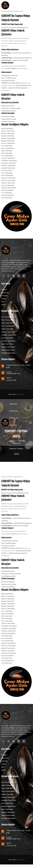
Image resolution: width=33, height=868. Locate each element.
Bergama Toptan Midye (8, 138)
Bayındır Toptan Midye (8, 133)
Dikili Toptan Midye (7, 153)
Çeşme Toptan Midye (8, 148)
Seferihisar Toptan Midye (9, 188)
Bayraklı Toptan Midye (8, 136)
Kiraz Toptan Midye (7, 173)
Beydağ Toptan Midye (8, 141)
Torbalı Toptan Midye (8, 195)
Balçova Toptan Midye (8, 131)
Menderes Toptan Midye (8, 178)
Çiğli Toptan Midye (7, 151)
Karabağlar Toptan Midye (9, 163)
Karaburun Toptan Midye (8, 166)
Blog (11, 441)
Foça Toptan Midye (7, 156)
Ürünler (13, 425)
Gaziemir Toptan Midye (8, 158)
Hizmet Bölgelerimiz (15, 433)
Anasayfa (13, 404)
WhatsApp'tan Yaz (23, 28)
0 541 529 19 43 (11, 380)
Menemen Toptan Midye (8, 180)
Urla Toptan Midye (7, 198)
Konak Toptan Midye (7, 175)
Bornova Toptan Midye (8, 143)
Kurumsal (14, 411)
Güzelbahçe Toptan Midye (9, 161)
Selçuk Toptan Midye (7, 190)
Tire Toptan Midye (7, 193)
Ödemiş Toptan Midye (8, 185)
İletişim (22, 441)
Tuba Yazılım (21, 394)
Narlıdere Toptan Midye (8, 183)
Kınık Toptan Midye (7, 171)
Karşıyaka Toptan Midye (8, 168)
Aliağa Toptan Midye (7, 128)
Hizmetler (14, 418)
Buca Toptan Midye (7, 146)
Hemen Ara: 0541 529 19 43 (10, 28)
